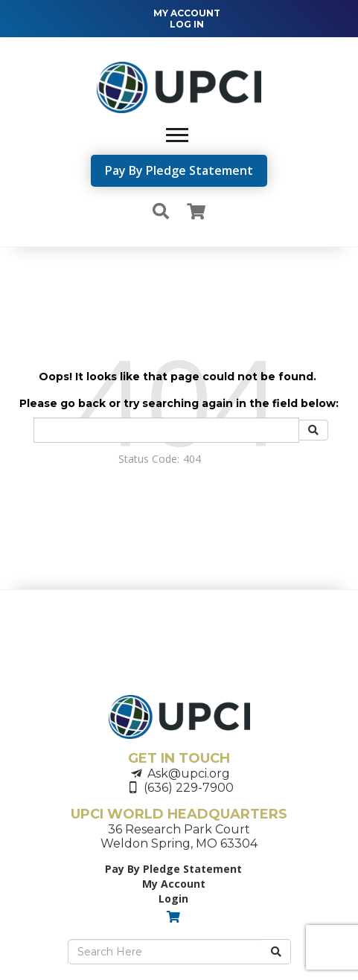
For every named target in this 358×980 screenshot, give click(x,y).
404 (192, 459)
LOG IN (187, 24)
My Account (174, 884)
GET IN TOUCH (179, 758)
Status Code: (149, 459)
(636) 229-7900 (189, 788)
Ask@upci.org (189, 774)
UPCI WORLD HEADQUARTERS (179, 814)
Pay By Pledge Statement (179, 170)
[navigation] (179, 19)
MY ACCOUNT (187, 13)
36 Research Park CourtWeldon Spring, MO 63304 (179, 836)
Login (173, 899)
